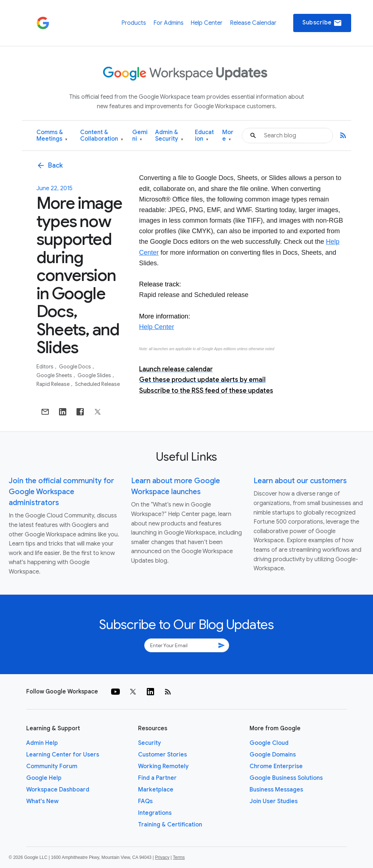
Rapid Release (54, 384)
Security (150, 743)
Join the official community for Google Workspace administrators (61, 492)
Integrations (155, 813)
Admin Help (42, 743)
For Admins (168, 23)
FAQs (145, 801)
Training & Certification (170, 825)
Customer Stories (162, 755)
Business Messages (276, 790)
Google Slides (95, 375)
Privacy (162, 857)
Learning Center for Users (63, 755)
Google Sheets (55, 375)
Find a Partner (157, 778)
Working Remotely (163, 766)
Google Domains (273, 755)
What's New (42, 801)
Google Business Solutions (286, 778)
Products (134, 23)
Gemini (140, 136)
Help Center (207, 23)
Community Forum (52, 766)
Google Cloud (269, 743)
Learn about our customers (300, 481)
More (228, 136)
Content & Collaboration (102, 136)
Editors (46, 367)
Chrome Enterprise (276, 766)
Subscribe (322, 23)
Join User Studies (274, 801)
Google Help (44, 778)
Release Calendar (253, 23)
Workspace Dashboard (58, 790)
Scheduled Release (97, 384)
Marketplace (156, 790)
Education (204, 136)
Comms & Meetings (52, 136)
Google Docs (76, 367)
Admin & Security (169, 136)
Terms (179, 857)
